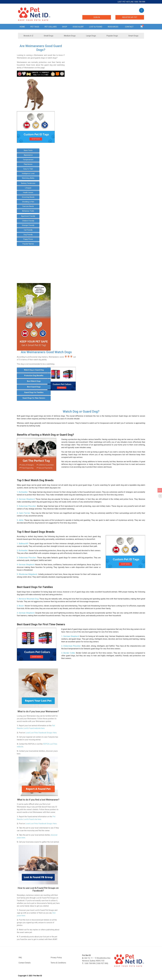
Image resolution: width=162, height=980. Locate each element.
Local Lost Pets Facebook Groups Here (41, 733)
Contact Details (25, 963)
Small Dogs (49, 36)
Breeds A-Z (28, 36)
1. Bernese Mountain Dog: (28, 599)
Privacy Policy (56, 958)
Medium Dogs (70, 36)
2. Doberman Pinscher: (71, 646)
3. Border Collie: (68, 653)
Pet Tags (35, 27)
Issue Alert (78, 27)
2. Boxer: (21, 606)
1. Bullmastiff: (23, 544)
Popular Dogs (112, 36)
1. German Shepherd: (70, 636)
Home (22, 27)
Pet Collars (51, 27)
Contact (130, 27)
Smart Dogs (133, 36)
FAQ (20, 958)
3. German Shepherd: (26, 613)
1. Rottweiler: (22, 492)
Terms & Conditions (58, 963)
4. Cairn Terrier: (24, 513)
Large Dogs (91, 36)
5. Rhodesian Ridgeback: (27, 574)
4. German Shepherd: (26, 565)
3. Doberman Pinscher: (27, 506)
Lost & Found (96, 27)
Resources (114, 27)
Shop (65, 27)
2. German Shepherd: (26, 499)
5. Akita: (20, 520)
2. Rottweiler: (22, 551)
